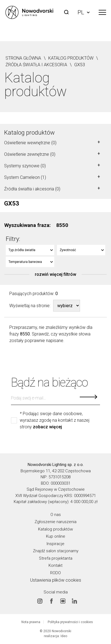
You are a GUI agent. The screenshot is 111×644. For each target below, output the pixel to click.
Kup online (56, 536)
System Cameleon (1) (25, 177)
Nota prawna (31, 622)
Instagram (40, 601)
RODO (55, 573)
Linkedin (74, 601)
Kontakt (55, 565)
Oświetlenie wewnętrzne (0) (30, 143)
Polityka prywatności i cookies (70, 622)
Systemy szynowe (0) (25, 166)
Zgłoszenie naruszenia (55, 522)
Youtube (63, 601)
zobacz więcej (47, 427)
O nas (56, 514)
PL (84, 12)
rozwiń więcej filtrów (55, 274)
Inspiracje (55, 543)
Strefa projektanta (56, 558)
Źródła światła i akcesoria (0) (32, 189)
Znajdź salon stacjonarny (56, 551)
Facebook (51, 601)
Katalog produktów (29, 133)
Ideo (64, 636)
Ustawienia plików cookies (56, 580)
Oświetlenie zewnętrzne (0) (30, 154)
